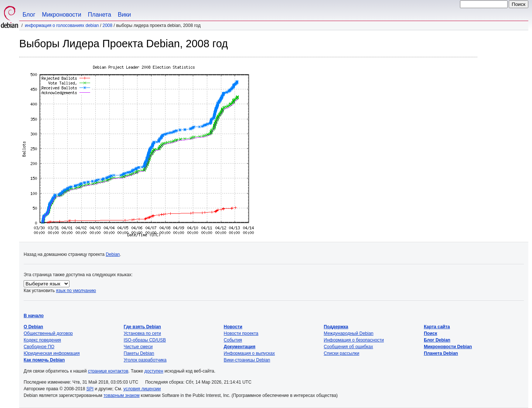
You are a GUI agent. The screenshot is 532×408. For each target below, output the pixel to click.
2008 (108, 25)
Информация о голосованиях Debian (62, 25)
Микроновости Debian (448, 347)
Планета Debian (441, 353)
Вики (125, 15)
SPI (90, 389)
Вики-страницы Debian (247, 360)
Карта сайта (437, 327)
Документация (240, 347)
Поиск (430, 333)
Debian (113, 254)
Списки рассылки (341, 353)
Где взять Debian (142, 327)
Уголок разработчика (145, 360)
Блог (29, 15)
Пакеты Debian (139, 353)
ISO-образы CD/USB (145, 340)
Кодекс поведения (42, 340)
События (233, 340)
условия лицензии (142, 389)
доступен (154, 371)
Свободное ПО (39, 347)
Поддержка (336, 327)
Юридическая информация (52, 353)
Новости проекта (241, 333)
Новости (233, 327)
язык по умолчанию (76, 291)
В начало (34, 316)
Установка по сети (142, 333)
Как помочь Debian (44, 360)
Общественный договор (48, 333)
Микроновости (62, 15)
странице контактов (108, 371)
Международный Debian (348, 333)
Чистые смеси (138, 347)
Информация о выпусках (249, 353)
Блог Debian (437, 340)
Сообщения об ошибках (348, 347)
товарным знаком (122, 395)
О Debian (33, 327)
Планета (100, 15)
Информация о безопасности (354, 340)
